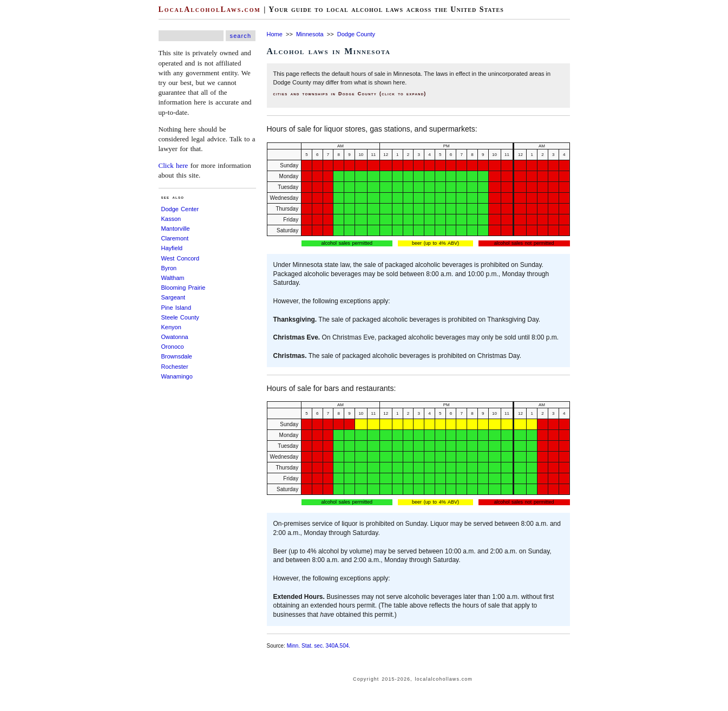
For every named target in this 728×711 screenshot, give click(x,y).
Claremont (175, 238)
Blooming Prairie (183, 288)
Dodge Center (180, 209)
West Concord (181, 258)
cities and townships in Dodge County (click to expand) (350, 94)
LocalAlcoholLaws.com (210, 9)
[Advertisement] (32, 162)
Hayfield (172, 248)
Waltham (173, 278)
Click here (173, 165)
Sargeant (173, 297)
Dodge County (356, 34)
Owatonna (175, 337)
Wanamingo (177, 376)
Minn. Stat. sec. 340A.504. (319, 646)
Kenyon (171, 327)
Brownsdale (177, 356)
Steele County (180, 317)
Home (275, 34)
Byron (169, 268)
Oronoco (173, 347)
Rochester (175, 367)
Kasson (171, 219)
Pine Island (176, 308)
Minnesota (310, 34)
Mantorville (176, 229)
